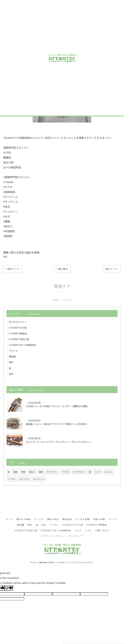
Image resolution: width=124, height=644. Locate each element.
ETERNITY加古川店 (19, 339)
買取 (23, 472)
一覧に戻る (62, 269)
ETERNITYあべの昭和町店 (22, 345)
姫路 (15, 472)
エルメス (108, 472)
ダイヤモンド (79, 472)
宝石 (5, 257)
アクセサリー (52, 472)
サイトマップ (76, 536)
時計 (11, 362)
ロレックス (24, 479)
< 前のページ (12, 269)
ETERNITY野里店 (18, 333)
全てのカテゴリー (18, 322)
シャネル (12, 479)
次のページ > (112, 269)
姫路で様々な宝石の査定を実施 (21, 252)
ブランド (13, 351)
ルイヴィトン (39, 479)
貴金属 (12, 356)
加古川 (32, 472)
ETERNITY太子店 (18, 328)
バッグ (98, 472)
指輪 (41, 472)
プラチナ (66, 472)
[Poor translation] (9, 588)
